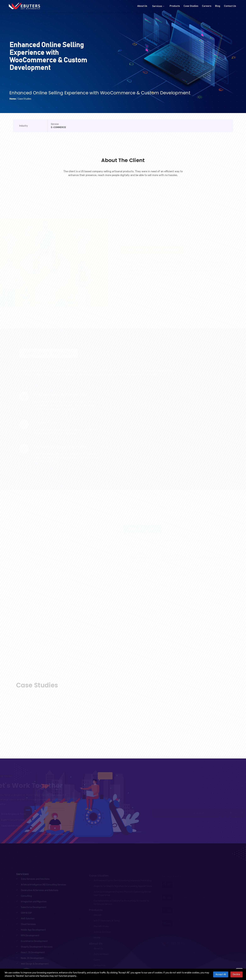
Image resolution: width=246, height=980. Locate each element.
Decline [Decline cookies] (236, 974)
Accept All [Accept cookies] (221, 974)
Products (175, 6)
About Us (142, 6)
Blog (218, 6)
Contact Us (230, 6)
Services (158, 6)
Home (13, 99)
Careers (207, 6)
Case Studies (191, 6)
